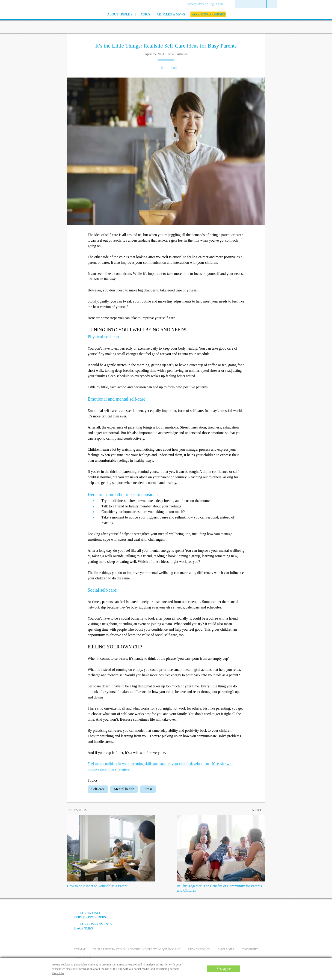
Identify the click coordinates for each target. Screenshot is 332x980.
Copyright (250, 949)
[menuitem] (207, 4)
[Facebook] (208, 917)
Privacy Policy (199, 949)
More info (58, 973)
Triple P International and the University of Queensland (137, 949)
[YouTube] (220, 917)
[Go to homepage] (62, 20)
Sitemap (80, 949)
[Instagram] (233, 917)
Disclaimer (226, 949)
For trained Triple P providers (90, 915)
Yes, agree (224, 969)
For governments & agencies (93, 926)
